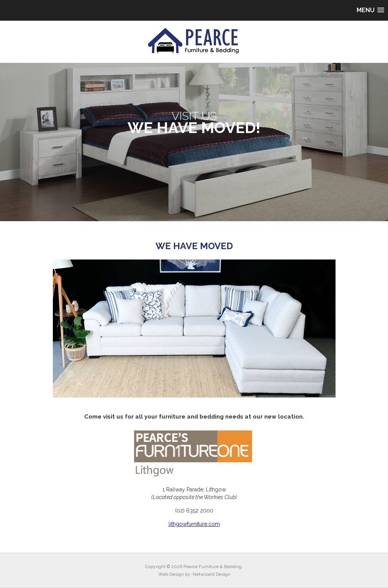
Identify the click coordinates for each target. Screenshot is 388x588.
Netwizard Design (211, 574)
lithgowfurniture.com (194, 524)
